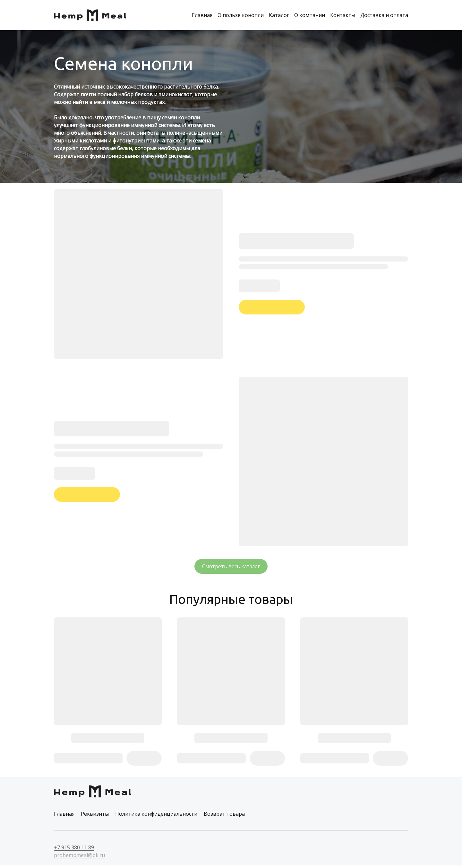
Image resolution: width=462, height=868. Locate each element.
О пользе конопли (241, 15)
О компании (310, 15)
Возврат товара (224, 816)
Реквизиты (95, 816)
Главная (202, 15)
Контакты (343, 15)
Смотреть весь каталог (231, 567)
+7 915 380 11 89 (74, 850)
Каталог (279, 15)
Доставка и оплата (384, 15)
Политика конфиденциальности (156, 816)
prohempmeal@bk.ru (79, 858)
